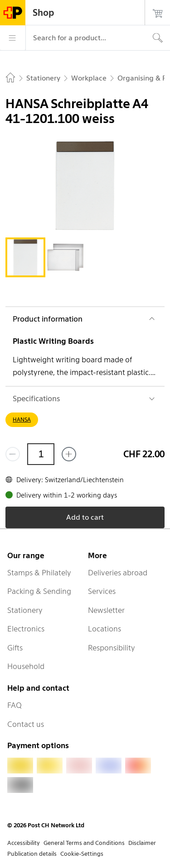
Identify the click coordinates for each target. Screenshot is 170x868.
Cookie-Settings (82, 854)
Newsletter (106, 610)
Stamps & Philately (39, 573)
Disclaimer (142, 843)
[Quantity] (41, 454)
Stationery (25, 610)
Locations (104, 629)
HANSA (22, 420)
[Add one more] (69, 454)
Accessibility (24, 843)
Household (26, 666)
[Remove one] (13, 454)
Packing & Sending (39, 591)
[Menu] (13, 38)
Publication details (32, 854)
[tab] (25, 257)
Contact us (26, 724)
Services (102, 591)
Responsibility (112, 648)
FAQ (15, 705)
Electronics (26, 629)
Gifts (15, 648)
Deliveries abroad (118, 573)
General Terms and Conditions (84, 843)
